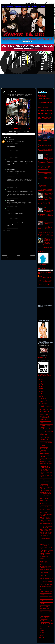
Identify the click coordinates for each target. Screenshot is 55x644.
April (41, 636)
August (42, 405)
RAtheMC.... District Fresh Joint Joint (45, 233)
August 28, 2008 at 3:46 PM (12, 187)
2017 (40, 381)
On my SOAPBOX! (44, 419)
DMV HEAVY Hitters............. (46, 610)
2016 (40, 383)
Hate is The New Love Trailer (46, 569)
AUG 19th (42, 558)
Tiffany (40, 276)
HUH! (41, 565)
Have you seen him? (44, 590)
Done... (42, 628)
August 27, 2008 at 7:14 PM (12, 144)
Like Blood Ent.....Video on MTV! (47, 585)
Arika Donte (9, 176)
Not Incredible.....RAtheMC (45, 586)
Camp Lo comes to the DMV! (46, 523)
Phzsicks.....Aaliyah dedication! (46, 458)
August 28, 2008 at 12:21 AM (12, 167)
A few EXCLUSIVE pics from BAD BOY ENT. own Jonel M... (46, 442)
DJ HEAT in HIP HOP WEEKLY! (46, 463)
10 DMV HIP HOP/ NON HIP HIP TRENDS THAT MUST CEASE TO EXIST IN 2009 (45, 173)
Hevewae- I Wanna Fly (45, 454)
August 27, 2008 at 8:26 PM (12, 151)
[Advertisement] (18, 244)
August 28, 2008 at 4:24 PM (12, 218)
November (42, 400)
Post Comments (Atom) (12, 258)
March (42, 637)
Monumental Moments (45, 495)
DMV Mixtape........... (44, 497)
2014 (40, 387)
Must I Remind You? (44, 535)
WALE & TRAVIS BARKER (45, 499)
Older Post (33, 255)
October (42, 402)
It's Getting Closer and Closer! (46, 591)
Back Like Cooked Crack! (45, 605)
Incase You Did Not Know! (45, 415)
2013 (40, 388)
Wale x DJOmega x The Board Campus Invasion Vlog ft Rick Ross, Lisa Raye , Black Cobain (45, 168)
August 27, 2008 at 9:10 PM (12, 157)
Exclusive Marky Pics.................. (47, 556)
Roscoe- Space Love (44, 500)
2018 (40, 380)
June (41, 632)
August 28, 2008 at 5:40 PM (12, 228)
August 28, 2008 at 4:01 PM (12, 206)
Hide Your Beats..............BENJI (46, 424)
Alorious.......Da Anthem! (11, 92)
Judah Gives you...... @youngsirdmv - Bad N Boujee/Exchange (48, 222)
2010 (40, 393)
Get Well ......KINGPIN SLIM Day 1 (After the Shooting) (48, 195)
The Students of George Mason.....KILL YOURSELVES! (48, 240)
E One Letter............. (44, 447)
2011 (40, 392)
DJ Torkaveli (9, 140)
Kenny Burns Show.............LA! (46, 452)
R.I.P (41, 560)
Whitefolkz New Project (45, 609)
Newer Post (4, 255)
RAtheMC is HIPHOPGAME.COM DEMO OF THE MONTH (46, 526)
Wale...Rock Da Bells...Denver (46, 410)
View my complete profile (44, 285)
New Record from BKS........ (46, 486)
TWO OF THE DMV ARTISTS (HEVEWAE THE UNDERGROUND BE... (46, 466)
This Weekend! (43, 413)
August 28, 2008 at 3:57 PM (12, 198)
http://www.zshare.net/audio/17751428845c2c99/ (19, 131)
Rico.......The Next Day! (45, 411)
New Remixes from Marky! (45, 588)
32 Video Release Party (45, 577)
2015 (40, 385)
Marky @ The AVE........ (45, 481)
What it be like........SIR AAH (46, 462)
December (42, 398)
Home (19, 255)
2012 (40, 390)
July (41, 631)
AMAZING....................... (45, 543)
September (43, 403)
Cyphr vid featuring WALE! (45, 491)
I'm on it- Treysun (43, 513)
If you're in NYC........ (44, 445)
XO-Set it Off (43, 460)
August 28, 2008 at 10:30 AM (12, 174)
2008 (40, 397)
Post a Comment (7, 230)
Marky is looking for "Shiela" (46, 627)
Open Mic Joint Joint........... (46, 439)
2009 (40, 395)
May (41, 634)
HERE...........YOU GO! (45, 502)
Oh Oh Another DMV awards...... (47, 607)
